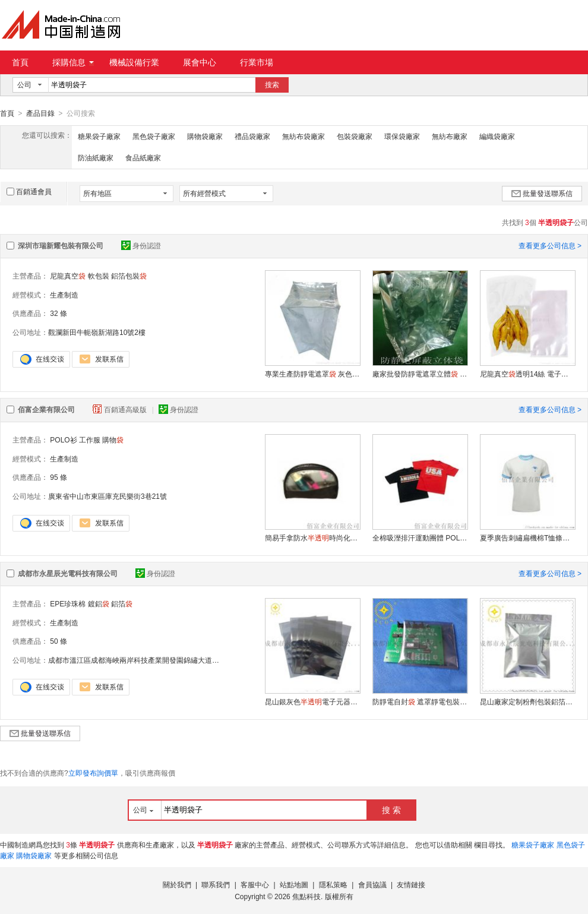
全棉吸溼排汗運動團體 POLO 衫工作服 (420, 537)
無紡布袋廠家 (304, 136)
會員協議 (372, 884)
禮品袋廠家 (252, 136)
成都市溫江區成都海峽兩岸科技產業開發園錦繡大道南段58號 (145, 660)
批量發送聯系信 (542, 193)
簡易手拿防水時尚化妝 (312, 537)
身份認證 (141, 245)
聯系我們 (216, 884)
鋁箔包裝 (129, 276)
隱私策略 (333, 884)
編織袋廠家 (497, 136)
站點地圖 (294, 884)
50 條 (59, 641)
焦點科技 (306, 896)
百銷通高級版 (121, 409)
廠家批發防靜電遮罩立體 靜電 (420, 374)
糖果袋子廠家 (99, 136)
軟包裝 (99, 276)
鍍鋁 (99, 603)
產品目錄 (40, 113)
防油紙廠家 (96, 157)
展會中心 (200, 62)
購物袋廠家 (205, 136)
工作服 (90, 439)
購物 (113, 439)
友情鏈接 (411, 884)
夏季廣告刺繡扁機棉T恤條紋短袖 (527, 537)
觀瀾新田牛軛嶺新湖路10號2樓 (97, 332)
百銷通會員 (29, 191)
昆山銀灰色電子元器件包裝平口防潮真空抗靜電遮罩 (312, 701)
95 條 (59, 477)
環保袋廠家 (402, 136)
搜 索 (391, 809)
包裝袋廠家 (355, 136)
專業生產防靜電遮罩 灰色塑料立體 (312, 374)
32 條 (59, 313)
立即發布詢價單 (93, 773)
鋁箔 (122, 603)
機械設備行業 (134, 62)
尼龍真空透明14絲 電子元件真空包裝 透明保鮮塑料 (527, 374)
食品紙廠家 (143, 157)
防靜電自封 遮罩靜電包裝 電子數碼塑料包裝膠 (420, 701)
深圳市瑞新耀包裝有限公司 (61, 245)
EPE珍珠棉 (68, 603)
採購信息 (73, 62)
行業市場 (257, 62)
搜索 (272, 85)
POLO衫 (63, 439)
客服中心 (255, 884)
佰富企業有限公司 (46, 409)
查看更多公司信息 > (550, 245)
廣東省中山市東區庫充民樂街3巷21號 (108, 496)
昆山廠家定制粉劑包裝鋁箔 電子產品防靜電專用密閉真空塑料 (527, 701)
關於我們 (177, 884)
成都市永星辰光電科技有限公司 (68, 573)
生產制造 (64, 295)
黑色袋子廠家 (154, 136)
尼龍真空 (68, 276)
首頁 (20, 62)
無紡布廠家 (450, 136)
